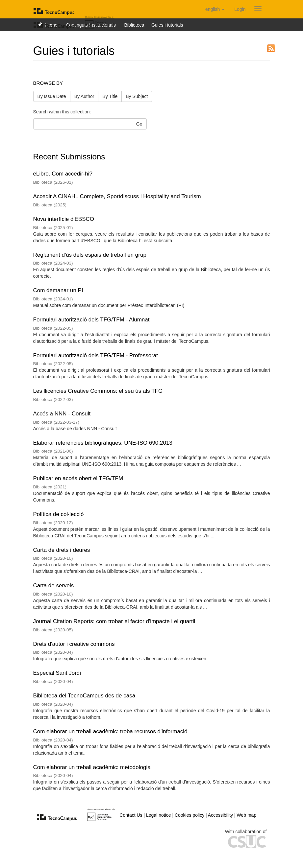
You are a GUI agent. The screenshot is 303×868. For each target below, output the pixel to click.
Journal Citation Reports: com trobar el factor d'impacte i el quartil (114, 621)
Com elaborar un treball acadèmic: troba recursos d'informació (110, 731)
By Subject (137, 96)
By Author (84, 96)
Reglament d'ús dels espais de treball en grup (90, 255)
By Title (110, 96)
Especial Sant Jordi (57, 673)
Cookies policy (189, 815)
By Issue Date (52, 96)
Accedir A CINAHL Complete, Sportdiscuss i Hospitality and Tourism (117, 196)
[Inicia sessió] (240, 9)
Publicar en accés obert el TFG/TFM (78, 478)
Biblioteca (134, 25)
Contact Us (131, 815)
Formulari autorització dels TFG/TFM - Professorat (96, 355)
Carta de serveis (54, 586)
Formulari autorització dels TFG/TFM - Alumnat (91, 320)
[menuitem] (240, 9)
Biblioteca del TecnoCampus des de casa (84, 696)
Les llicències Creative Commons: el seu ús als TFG (98, 391)
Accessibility (220, 815)
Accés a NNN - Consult (62, 414)
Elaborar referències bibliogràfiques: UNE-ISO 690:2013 (103, 443)
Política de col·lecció (59, 514)
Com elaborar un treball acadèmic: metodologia (92, 767)
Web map (247, 815)
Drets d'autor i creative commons (74, 644)
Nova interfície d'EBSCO (64, 219)
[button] (215, 9)
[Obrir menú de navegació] (258, 8)
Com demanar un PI (58, 290)
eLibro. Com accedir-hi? (63, 174)
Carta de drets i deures (62, 550)
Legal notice (159, 815)
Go (139, 124)
